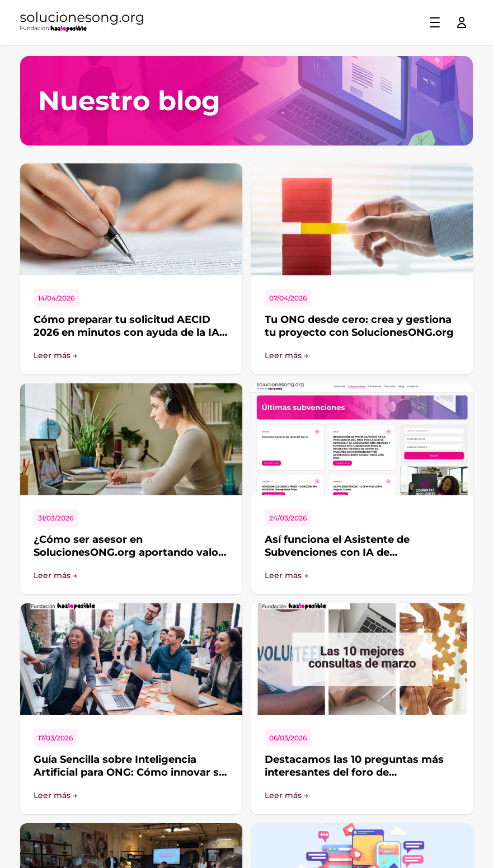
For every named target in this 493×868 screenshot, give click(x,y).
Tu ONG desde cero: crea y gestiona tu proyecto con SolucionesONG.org (359, 326)
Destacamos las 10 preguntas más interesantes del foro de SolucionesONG (354, 772)
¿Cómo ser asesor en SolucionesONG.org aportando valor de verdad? (128, 552)
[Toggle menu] (435, 22)
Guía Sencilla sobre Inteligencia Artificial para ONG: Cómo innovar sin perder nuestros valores (131, 772)
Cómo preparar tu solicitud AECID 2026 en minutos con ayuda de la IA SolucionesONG (126, 332)
